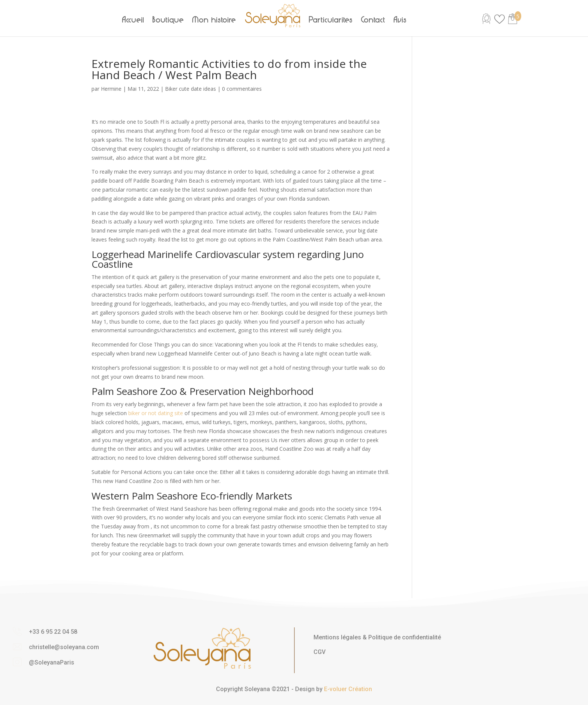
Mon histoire (214, 20)
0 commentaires (242, 89)
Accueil (133, 20)
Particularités (331, 20)
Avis (400, 20)
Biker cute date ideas (190, 89)
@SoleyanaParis (52, 662)
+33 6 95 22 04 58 (53, 632)
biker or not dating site (156, 413)
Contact (373, 20)
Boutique (168, 20)
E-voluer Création (348, 689)
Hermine (111, 89)
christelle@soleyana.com (64, 647)
